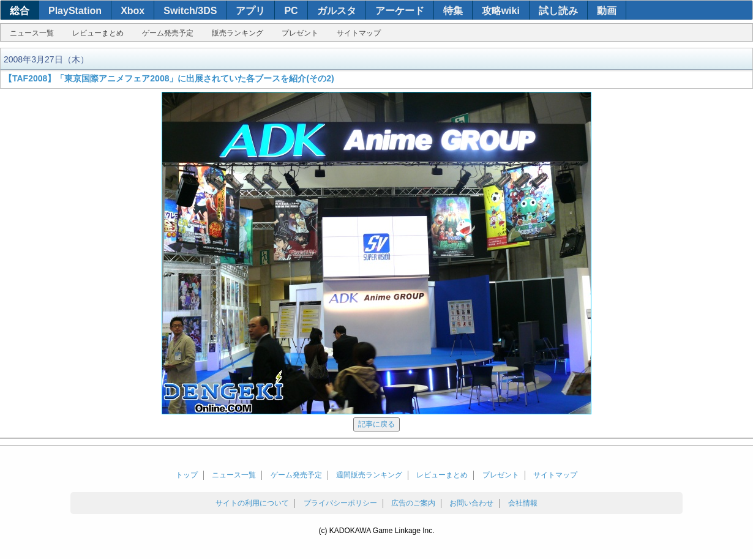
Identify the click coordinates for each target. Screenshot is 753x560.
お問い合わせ (471, 503)
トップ (187, 475)
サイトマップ (359, 33)
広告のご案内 (413, 503)
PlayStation (75, 11)
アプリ (250, 11)
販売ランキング (238, 33)
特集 (453, 11)
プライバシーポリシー (340, 503)
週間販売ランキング (369, 475)
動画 (607, 11)
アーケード (400, 11)
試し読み (558, 11)
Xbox (133, 11)
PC (291, 11)
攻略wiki (501, 11)
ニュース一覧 (32, 33)
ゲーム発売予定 (168, 33)
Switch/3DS (190, 11)
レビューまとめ (98, 33)
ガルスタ (337, 11)
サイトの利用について (252, 503)
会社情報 (523, 503)
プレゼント (300, 33)
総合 (20, 11)
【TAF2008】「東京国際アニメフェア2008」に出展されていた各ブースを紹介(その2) (169, 78)
